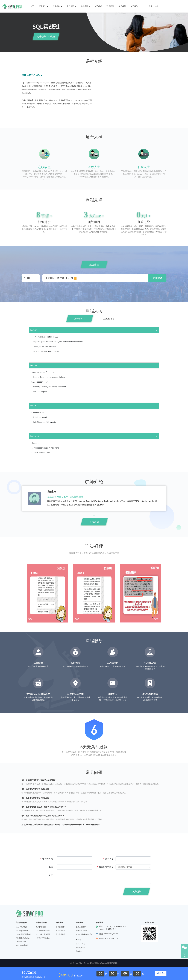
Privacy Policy (81, 948)
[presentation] (77, 892)
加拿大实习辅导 (81, 931)
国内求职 (72, 6)
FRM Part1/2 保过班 (43, 938)
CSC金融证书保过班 (43, 931)
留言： (52, 875)
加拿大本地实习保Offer (84, 934)
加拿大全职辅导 (81, 927)
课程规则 (79, 951)
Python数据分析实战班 (24, 934)
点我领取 (136, 892)
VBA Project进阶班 (22, 931)
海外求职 (86, 6)
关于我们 (135, 6)
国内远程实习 (61, 931)
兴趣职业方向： (105, 867)
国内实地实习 (61, 927)
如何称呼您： (48, 859)
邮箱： (52, 867)
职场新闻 (111, 6)
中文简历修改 (61, 934)
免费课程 (99, 6)
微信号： (108, 859)
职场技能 (58, 6)
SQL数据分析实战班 (23, 938)
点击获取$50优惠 (46, 37)
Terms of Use (80, 944)
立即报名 (157, 278)
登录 (151, 6)
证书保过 (45, 6)
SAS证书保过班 (41, 927)
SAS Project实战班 (22, 945)
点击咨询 (94, 522)
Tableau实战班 (21, 942)
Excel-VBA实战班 (21, 927)
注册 (157, 6)
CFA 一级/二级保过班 (43, 934)
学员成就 (123, 6)
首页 (34, 6)
